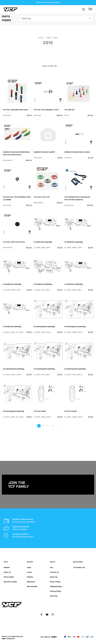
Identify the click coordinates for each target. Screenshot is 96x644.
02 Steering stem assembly (44, 326)
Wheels (30, 576)
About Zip (54, 576)
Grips (29, 567)
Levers (29, 571)
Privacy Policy (55, 590)
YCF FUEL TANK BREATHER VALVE (16, 110)
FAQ (51, 567)
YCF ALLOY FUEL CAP (42, 197)
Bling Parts (31, 581)
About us (7, 571)
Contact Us (54, 571)
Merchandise (32, 586)
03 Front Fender (40, 410)
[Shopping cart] (83, 9)
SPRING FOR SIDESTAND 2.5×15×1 (77, 152)
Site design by (48, 636)
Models (7, 567)
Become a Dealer (10, 581)
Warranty (54, 595)
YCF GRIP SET (70, 110)
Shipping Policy (56, 586)
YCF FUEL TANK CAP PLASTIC (14, 241)
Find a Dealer (9, 576)
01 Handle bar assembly (43, 241)
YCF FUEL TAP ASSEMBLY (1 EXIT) (46, 110)
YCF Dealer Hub (79, 567)
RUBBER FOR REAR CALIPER (44, 152)
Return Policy (55, 581)
